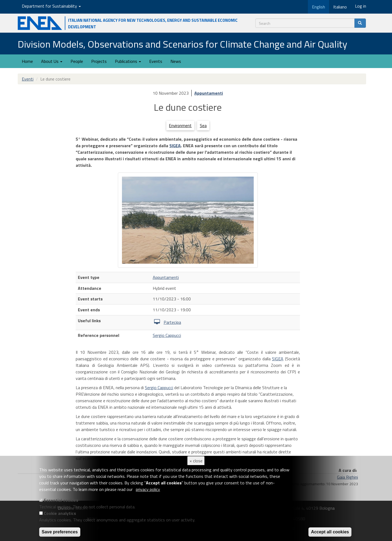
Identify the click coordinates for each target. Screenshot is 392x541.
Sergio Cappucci (167, 335)
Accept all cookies (330, 532)
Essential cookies (61, 500)
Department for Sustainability (51, 6)
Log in (361, 6)
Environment (180, 126)
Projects (99, 61)
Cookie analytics (60, 513)
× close (196, 461)
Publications (128, 61)
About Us (52, 61)
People (77, 61)
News (176, 61)
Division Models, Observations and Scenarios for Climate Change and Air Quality (182, 44)
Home (27, 61)
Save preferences (60, 532)
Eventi (28, 79)
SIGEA (175, 146)
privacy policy (148, 489)
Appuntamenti (209, 93)
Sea (203, 126)
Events (156, 61)
